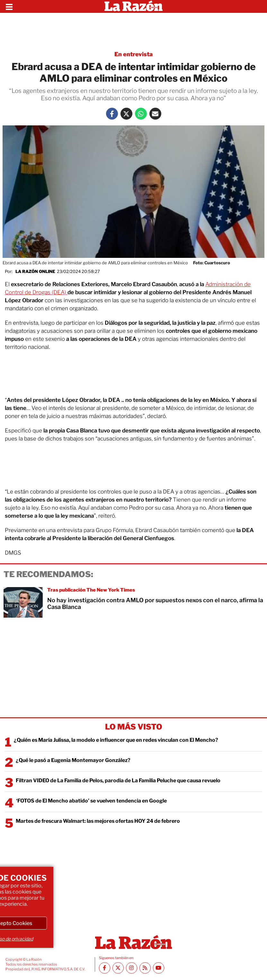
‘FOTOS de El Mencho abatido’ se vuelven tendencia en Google (91, 801)
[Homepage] (133, 6)
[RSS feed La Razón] (145, 968)
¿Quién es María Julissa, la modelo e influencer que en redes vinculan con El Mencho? (116, 740)
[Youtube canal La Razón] (159, 968)
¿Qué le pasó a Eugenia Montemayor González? (73, 760)
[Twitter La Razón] (126, 114)
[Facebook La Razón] (112, 114)
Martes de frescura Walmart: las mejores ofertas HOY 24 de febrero (98, 821)
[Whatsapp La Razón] (141, 114)
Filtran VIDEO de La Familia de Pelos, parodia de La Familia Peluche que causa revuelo (118, 780)
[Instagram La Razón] (132, 968)
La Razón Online (35, 271)
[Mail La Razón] (155, 114)
